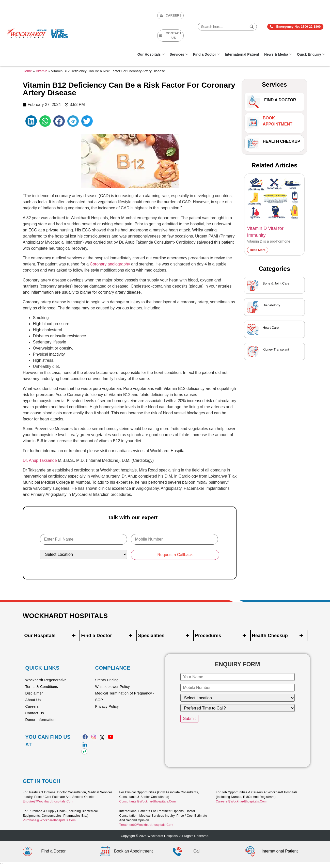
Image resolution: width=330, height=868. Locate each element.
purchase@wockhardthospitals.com (49, 820)
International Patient (242, 54)
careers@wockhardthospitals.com (241, 801)
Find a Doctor (206, 54)
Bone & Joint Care (276, 283)
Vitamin (42, 71)
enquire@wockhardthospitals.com (48, 801)
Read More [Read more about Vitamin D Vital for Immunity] (257, 250)
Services (179, 54)
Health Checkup (281, 141)
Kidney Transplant (276, 349)
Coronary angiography (110, 264)
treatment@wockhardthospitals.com (146, 825)
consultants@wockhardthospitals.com (147, 801)
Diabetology (271, 305)
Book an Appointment (133, 851)
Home (27, 71)
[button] (31, 121)
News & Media (278, 54)
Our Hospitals (151, 54)
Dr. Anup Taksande (40, 460)
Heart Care (271, 328)
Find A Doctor (280, 100)
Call (197, 851)
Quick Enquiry (311, 54)
